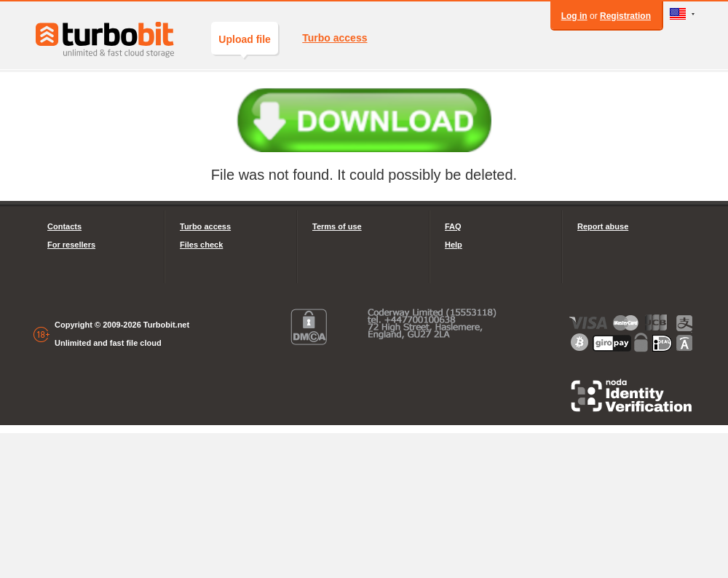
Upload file (245, 44)
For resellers (71, 245)
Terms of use (337, 226)
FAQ (453, 226)
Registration (625, 16)
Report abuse (603, 226)
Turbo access (335, 38)
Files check (201, 245)
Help (454, 245)
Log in (574, 16)
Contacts (64, 226)
